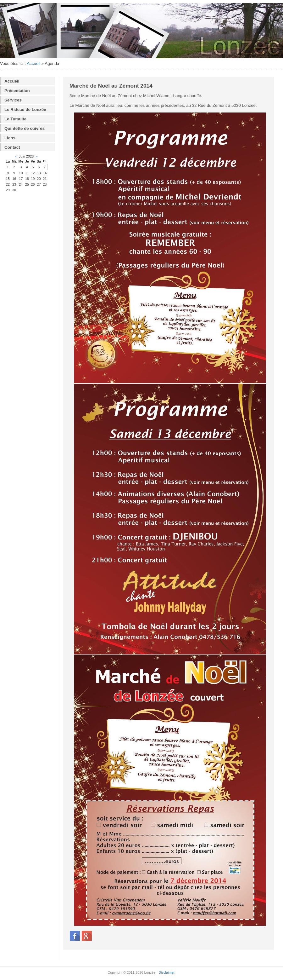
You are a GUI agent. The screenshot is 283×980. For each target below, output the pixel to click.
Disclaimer (166, 972)
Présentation (17, 91)
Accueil (33, 63)
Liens (10, 138)
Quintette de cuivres (25, 128)
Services (13, 100)
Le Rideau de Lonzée (25, 110)
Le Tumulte (15, 119)
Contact (12, 147)
